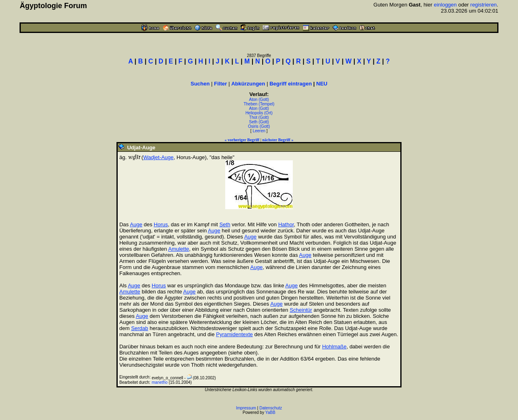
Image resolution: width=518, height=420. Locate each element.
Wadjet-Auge (159, 157)
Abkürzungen (248, 84)
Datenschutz (271, 408)
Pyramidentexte (235, 334)
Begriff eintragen (291, 84)
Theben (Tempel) (259, 104)
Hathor (286, 224)
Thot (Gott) (259, 117)
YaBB (270, 412)
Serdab (140, 328)
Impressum (246, 408)
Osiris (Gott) (259, 126)
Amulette (179, 249)
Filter (221, 84)
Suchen (200, 84)
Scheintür (301, 310)
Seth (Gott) (259, 122)
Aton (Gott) (259, 100)
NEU (322, 84)
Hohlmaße (334, 347)
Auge (136, 224)
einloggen (445, 5)
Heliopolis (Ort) (259, 113)
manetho (159, 382)
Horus (161, 224)
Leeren (259, 131)
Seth (225, 224)
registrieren (484, 5)
